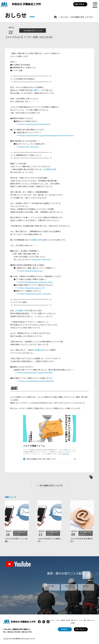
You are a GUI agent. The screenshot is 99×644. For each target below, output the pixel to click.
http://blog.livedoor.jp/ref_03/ (32, 288)
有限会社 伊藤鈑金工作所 (26, 4)
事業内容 (63, 620)
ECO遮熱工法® (49, 169)
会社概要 (73, 623)
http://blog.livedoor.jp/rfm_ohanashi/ (36, 294)
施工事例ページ (36, 90)
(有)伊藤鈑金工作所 (18, 639)
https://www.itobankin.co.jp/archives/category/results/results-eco (47, 135)
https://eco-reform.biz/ (30, 147)
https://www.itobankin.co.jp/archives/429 (37, 381)
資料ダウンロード (91, 620)
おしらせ (64, 17)
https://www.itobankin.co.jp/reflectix (35, 124)
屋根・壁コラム (75, 620)
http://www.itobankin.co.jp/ (31, 271)
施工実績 (68, 620)
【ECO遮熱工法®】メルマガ (81, 17)
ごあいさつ (52, 620)
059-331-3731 (12, 632)
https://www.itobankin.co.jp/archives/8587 (36, 373)
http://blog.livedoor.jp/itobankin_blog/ (36, 282)
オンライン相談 (83, 620)
